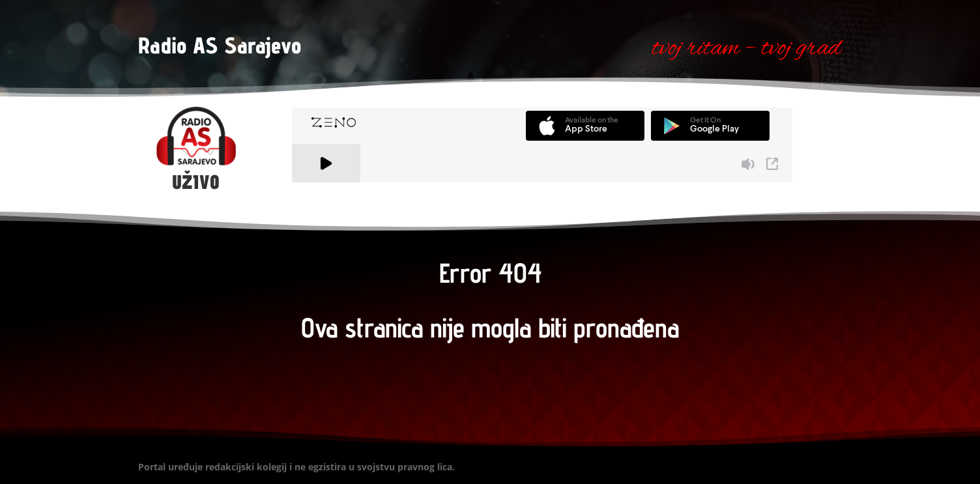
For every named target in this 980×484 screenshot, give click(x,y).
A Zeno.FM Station (327, 190)
